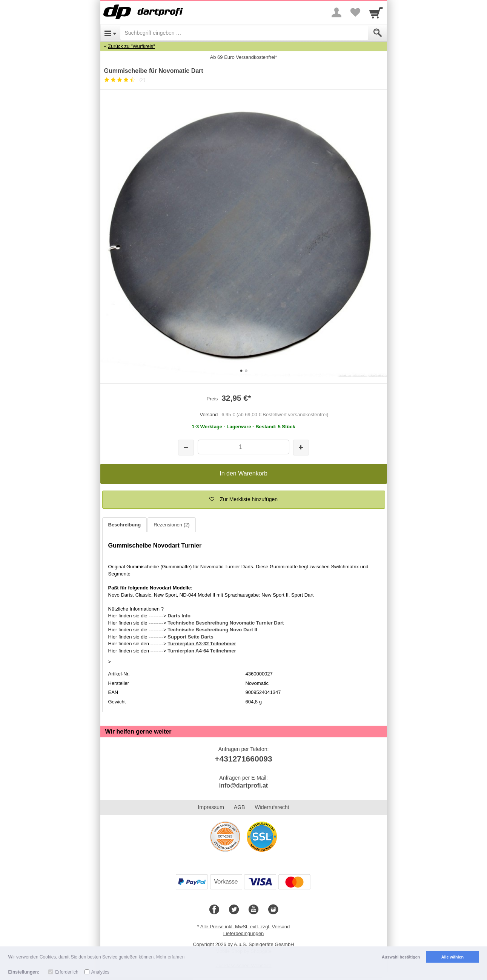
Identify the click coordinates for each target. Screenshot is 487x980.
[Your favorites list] (355, 12)
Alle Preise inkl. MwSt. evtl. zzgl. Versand (245, 927)
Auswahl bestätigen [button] (401, 957)
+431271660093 (243, 759)
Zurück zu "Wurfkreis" (131, 46)
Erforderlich (67, 972)
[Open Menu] (110, 33)
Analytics (100, 972)
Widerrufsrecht (272, 807)
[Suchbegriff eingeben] (244, 33)
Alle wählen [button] (452, 957)
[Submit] (378, 33)
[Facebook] (214, 910)
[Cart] (376, 12)
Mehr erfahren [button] (170, 957)
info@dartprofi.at (243, 785)
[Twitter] (234, 910)
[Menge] (243, 447)
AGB (240, 807)
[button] (244, 500)
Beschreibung (125, 525)
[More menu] (336, 12)
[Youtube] (253, 910)
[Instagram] (273, 910)
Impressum (211, 807)
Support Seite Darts (190, 637)
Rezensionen (171, 525)
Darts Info (179, 616)
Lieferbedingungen (244, 933)
